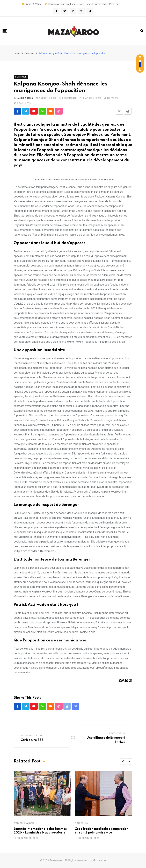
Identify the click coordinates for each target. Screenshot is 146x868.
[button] (123, 762)
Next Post (115, 734)
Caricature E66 (32, 740)
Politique (29, 53)
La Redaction (25, 98)
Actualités (20, 823)
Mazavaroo (99, 860)
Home (17, 53)
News (32, 823)
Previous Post (33, 736)
